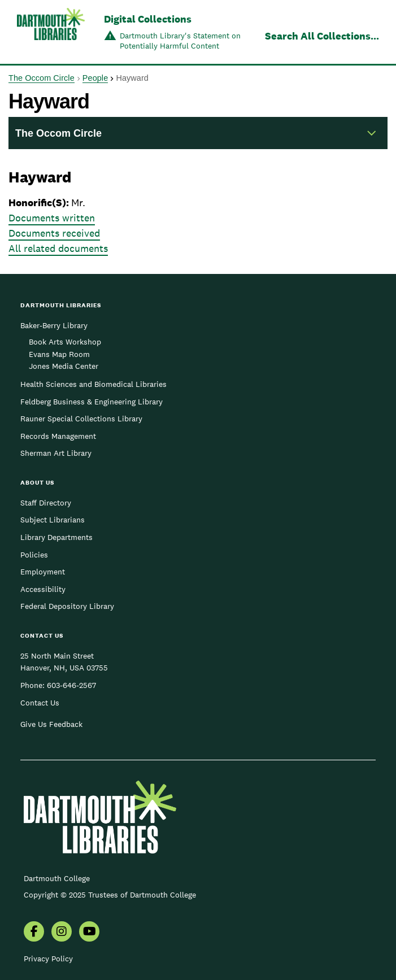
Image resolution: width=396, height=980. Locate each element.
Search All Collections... (322, 36)
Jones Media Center (64, 366)
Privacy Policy (48, 959)
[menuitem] (34, 933)
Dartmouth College (57, 878)
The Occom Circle (42, 78)
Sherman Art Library (56, 453)
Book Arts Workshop (65, 342)
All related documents (58, 248)
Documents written (52, 218)
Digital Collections (148, 19)
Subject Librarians (53, 520)
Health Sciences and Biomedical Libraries (93, 384)
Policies (34, 555)
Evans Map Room (59, 354)
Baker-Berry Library (54, 325)
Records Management (58, 436)
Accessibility (43, 589)
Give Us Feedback (51, 724)
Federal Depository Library (67, 606)
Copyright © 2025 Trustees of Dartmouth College (110, 895)
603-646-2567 (71, 685)
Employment (43, 572)
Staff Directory (46, 503)
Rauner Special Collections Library (81, 419)
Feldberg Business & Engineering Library (92, 402)
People (95, 78)
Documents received (54, 233)
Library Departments (56, 537)
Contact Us (40, 703)
